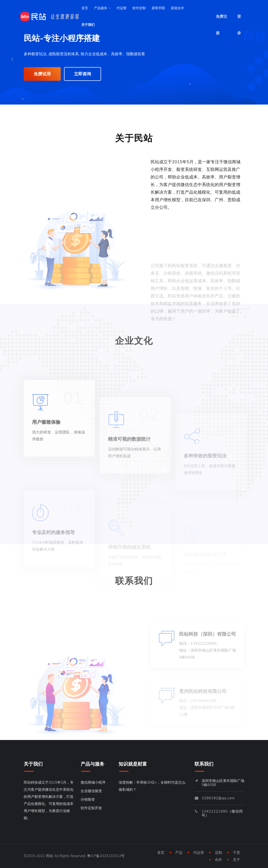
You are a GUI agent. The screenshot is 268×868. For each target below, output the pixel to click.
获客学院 (158, 8)
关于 (236, 860)
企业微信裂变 (91, 791)
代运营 (121, 8)
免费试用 (42, 74)
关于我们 (88, 25)
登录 (239, 19)
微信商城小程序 (93, 782)
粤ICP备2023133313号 (106, 856)
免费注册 (222, 19)
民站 (50, 856)
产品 (179, 853)
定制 (218, 853)
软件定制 (139, 8)
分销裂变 (88, 799)
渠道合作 (177, 8)
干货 (236, 853)
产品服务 (102, 8)
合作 (218, 860)
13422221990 (215, 811)
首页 (85, 8)
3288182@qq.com (218, 798)
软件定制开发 (91, 808)
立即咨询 (83, 74)
